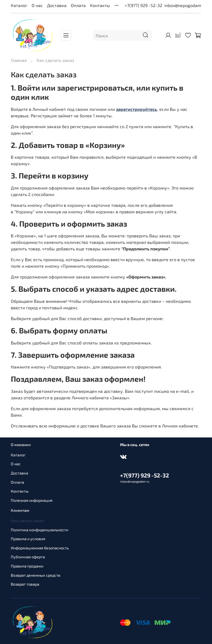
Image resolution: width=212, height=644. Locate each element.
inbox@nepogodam (183, 5)
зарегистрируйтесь (137, 109)
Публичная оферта (28, 557)
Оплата (78, 5)
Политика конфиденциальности (39, 530)
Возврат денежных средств (36, 575)
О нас (37, 5)
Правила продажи (27, 566)
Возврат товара (25, 584)
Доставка (57, 5)
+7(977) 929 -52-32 (143, 5)
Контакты (100, 5)
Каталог (19, 5)
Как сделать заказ (27, 521)
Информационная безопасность (40, 548)
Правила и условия (28, 539)
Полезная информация (32, 500)
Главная (19, 60)
